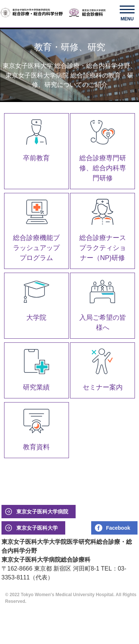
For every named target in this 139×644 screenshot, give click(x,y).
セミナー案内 (103, 387)
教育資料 (36, 447)
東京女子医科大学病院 (42, 512)
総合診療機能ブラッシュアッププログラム (36, 248)
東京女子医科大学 (37, 528)
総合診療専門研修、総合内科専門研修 (103, 168)
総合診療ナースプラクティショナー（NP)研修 (103, 248)
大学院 (36, 318)
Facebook (118, 528)
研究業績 (36, 387)
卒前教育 (36, 158)
